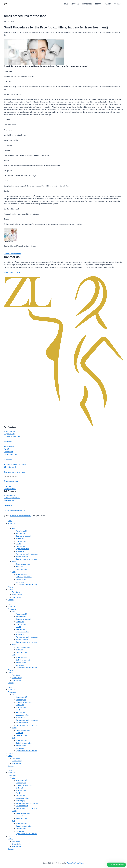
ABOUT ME (75, 4)
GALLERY (108, 4)
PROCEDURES (87, 4)
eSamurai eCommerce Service (21, 516)
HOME (66, 4)
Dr (5, 4)
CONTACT (118, 4)
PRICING (98, 4)
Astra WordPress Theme (76, 863)
